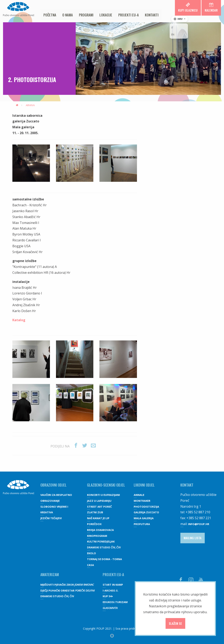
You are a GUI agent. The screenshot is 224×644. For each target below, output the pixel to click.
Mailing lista (193, 538)
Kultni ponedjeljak (101, 541)
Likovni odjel (144, 485)
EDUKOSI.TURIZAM (115, 602)
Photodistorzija (146, 507)
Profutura (142, 524)
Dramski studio (104, 547)
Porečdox (94, 524)
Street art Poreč (99, 507)
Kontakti (152, 15)
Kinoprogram (97, 536)
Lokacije (106, 15)
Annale (139, 495)
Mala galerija (144, 518)
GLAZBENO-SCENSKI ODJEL (106, 485)
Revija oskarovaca (100, 530)
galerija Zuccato (146, 512)
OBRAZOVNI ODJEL (53, 485)
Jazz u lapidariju (99, 501)
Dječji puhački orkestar (68, 591)
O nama (68, 15)
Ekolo (92, 553)
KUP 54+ (108, 596)
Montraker (142, 501)
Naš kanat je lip (98, 518)
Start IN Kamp (113, 585)
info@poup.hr (199, 524)
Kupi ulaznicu (188, 7)
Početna (50, 15)
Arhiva (30, 105)
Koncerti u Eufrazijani (103, 495)
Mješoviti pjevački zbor (67, 585)
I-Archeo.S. (111, 591)
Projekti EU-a (129, 15)
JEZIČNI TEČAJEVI (51, 518)
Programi (86, 15)
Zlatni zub (95, 512)
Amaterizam (50, 574)
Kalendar (211, 7)
